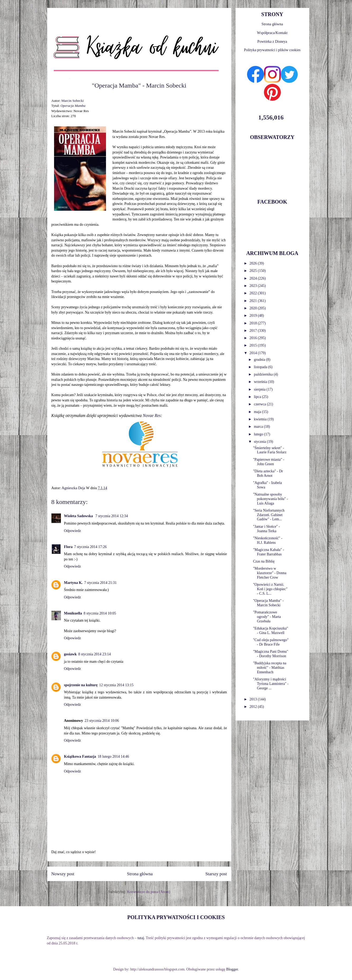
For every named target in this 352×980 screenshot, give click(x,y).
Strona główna (140, 874)
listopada (261, 367)
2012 (254, 707)
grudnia (260, 360)
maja (258, 412)
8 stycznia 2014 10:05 (100, 613)
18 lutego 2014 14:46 (113, 756)
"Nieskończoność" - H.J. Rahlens (267, 540)
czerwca (260, 404)
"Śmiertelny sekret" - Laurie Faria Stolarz (270, 450)
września (261, 382)
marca (259, 427)
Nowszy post (63, 874)
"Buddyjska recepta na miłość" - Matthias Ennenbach (269, 668)
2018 (254, 323)
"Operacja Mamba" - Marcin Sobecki (268, 603)
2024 (254, 278)
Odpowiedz (73, 531)
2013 (254, 699)
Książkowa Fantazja (80, 756)
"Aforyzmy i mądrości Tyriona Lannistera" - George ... (271, 684)
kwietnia (261, 419)
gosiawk (70, 654)
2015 (254, 345)
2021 (254, 301)
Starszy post (216, 874)
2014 (254, 353)
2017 (254, 331)
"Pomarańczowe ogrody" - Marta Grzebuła (267, 617)
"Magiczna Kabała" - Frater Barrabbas (268, 552)
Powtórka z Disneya (272, 42)
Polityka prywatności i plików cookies (272, 50)
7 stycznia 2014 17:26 (90, 547)
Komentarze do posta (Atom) (148, 892)
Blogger (232, 969)
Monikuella (73, 613)
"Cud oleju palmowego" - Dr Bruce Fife (271, 642)
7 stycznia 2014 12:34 (112, 516)
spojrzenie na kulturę (81, 685)
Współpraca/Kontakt (272, 33)
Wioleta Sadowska (79, 516)
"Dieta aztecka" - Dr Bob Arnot (268, 473)
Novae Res (152, 415)
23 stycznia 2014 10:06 (102, 721)
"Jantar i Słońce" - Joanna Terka (266, 529)
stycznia (260, 442)
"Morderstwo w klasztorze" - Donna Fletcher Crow (269, 573)
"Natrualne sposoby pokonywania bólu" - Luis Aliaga (270, 499)
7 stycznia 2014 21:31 (100, 583)
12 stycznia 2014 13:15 (116, 685)
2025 (254, 271)
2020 (254, 308)
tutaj (141, 938)
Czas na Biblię (264, 561)
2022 (254, 293)
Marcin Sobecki (73, 101)
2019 (254, 316)
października (264, 374)
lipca (258, 397)
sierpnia (260, 389)
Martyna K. (73, 583)
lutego (259, 434)
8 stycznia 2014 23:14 (95, 654)
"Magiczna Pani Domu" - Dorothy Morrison (271, 654)
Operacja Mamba (73, 106)
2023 (254, 286)
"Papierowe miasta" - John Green (269, 462)
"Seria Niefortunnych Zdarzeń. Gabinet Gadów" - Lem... (269, 515)
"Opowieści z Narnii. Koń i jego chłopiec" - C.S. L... (270, 589)
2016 (254, 338)
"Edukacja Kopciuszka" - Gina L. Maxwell (270, 631)
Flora (68, 547)
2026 (254, 263)
